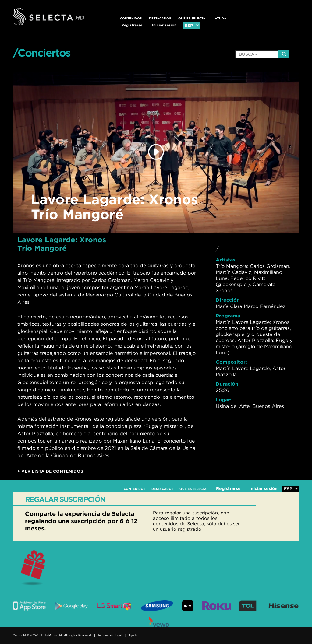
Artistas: (226, 260)
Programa (228, 316)
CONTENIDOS (131, 18)
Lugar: (224, 400)
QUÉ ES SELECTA (192, 18)
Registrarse (132, 25)
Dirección (228, 300)
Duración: (228, 384)
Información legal (110, 635)
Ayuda (221, 18)
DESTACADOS (160, 18)
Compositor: (231, 362)
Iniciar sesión (164, 25)
